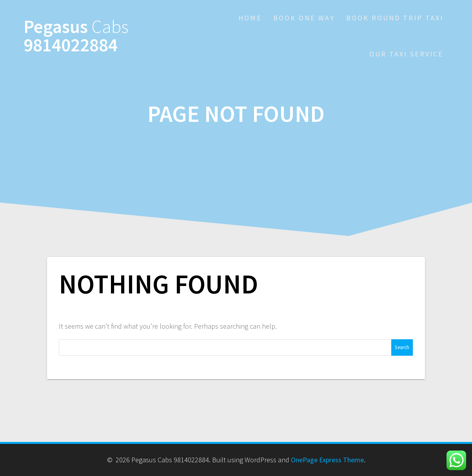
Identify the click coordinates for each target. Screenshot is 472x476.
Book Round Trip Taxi (395, 18)
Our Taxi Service (406, 54)
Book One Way (304, 18)
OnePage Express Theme (327, 460)
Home (250, 18)
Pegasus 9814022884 (76, 36)
